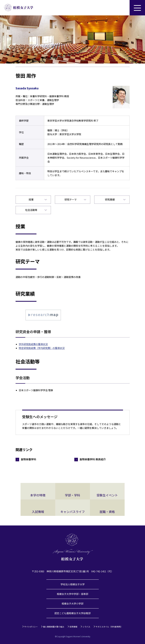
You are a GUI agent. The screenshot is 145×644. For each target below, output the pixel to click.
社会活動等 (31, 210)
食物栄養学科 (28, 459)
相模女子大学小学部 (72, 603)
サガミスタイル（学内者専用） (109, 627)
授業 (31, 199)
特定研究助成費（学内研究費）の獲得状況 (42, 348)
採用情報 (73, 627)
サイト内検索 (122, 8)
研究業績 (110, 199)
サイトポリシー (31, 627)
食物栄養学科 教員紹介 (93, 459)
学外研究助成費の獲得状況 (33, 344)
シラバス (86, 627)
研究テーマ (71, 199)
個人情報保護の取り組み (54, 627)
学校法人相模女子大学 (73, 584)
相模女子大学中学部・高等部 (72, 594)
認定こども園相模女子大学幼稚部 (72, 613)
